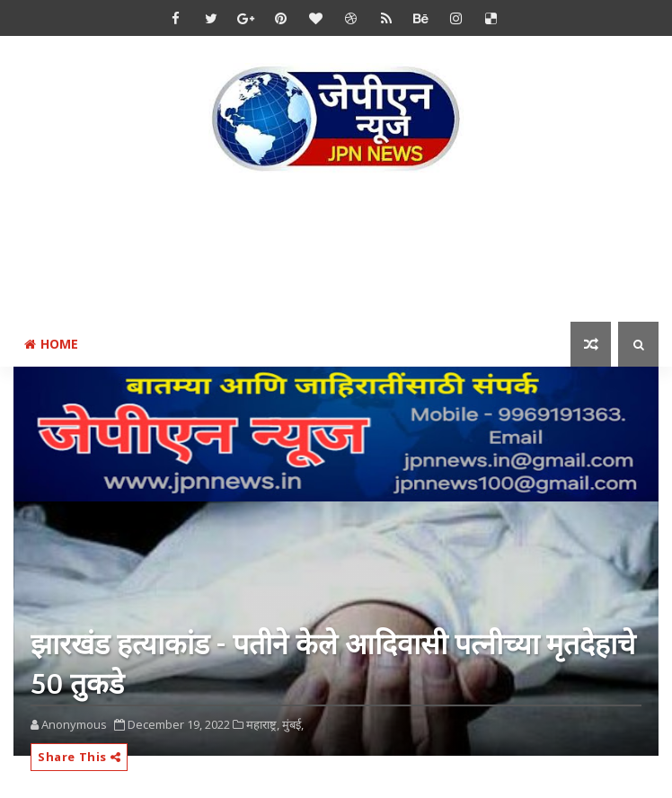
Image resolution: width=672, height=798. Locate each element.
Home (51, 344)
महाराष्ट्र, (263, 724)
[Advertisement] (340, 251)
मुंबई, (293, 724)
